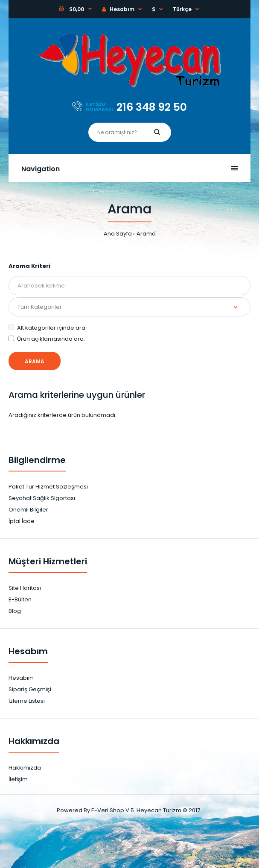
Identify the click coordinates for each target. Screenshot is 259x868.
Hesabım (118, 9)
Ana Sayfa (118, 234)
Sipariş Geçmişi (30, 689)
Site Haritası (25, 588)
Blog (15, 611)
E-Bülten (20, 599)
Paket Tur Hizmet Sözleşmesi (48, 487)
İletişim (18, 779)
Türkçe (182, 9)
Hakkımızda (25, 768)
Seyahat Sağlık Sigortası (42, 498)
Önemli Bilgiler (28, 510)
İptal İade (22, 521)
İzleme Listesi (27, 701)
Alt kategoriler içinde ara (47, 328)
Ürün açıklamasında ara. (47, 339)
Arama (146, 234)
